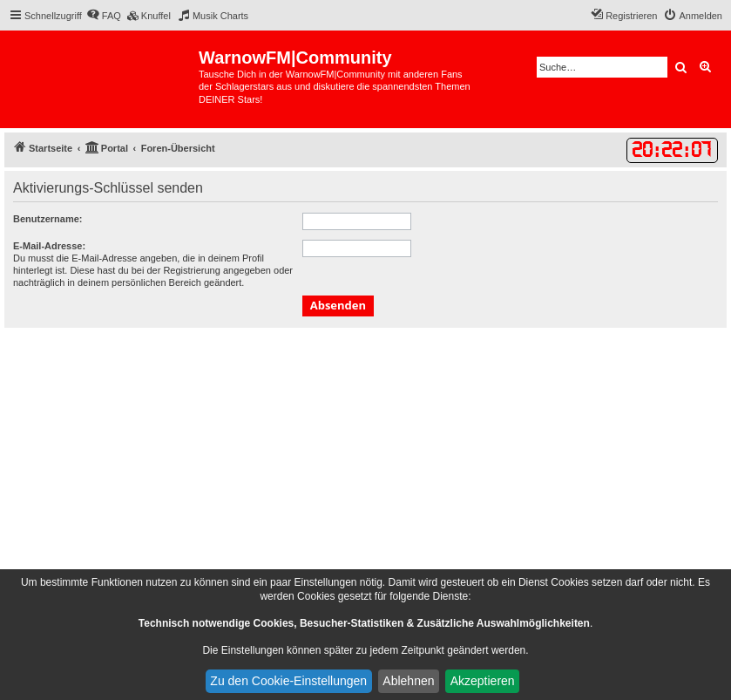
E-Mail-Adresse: (49, 246)
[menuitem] (104, 16)
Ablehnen (408, 681)
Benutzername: (47, 219)
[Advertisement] (365, 459)
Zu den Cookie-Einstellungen (288, 681)
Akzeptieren (483, 681)
